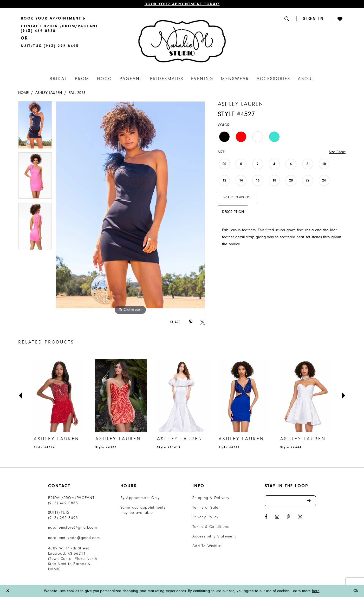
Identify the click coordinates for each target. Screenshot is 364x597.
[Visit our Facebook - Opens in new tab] (266, 517)
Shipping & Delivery (211, 498)
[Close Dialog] (8, 591)
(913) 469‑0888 (63, 503)
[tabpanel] (35, 127)
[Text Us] (50, 46)
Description (233, 212)
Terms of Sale (205, 507)
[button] (287, 19)
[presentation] (59, 396)
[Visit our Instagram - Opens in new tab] (277, 517)
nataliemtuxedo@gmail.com (74, 538)
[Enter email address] (290, 501)
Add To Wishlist (207, 546)
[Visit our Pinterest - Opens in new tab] (288, 517)
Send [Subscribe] (311, 501)
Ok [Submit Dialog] (356, 591)
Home (23, 93)
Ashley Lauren (49, 93)
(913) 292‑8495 (63, 518)
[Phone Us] (77, 28)
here (316, 591)
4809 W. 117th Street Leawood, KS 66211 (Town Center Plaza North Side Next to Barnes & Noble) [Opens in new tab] (73, 559)
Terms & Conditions (211, 527)
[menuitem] (77, 18)
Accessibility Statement (214, 536)
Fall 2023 (77, 93)
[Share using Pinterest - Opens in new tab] (191, 322)
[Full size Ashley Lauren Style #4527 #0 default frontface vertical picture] (130, 209)
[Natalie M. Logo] (182, 41)
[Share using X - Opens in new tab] (203, 322)
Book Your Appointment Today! (182, 4)
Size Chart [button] (337, 152)
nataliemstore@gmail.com (73, 527)
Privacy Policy (206, 517)
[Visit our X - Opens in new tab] (300, 517)
